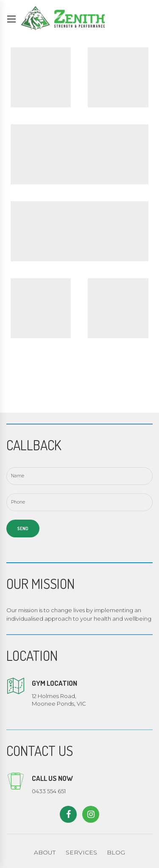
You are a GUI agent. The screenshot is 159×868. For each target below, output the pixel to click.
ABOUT (45, 852)
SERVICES (81, 852)
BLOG (116, 852)
